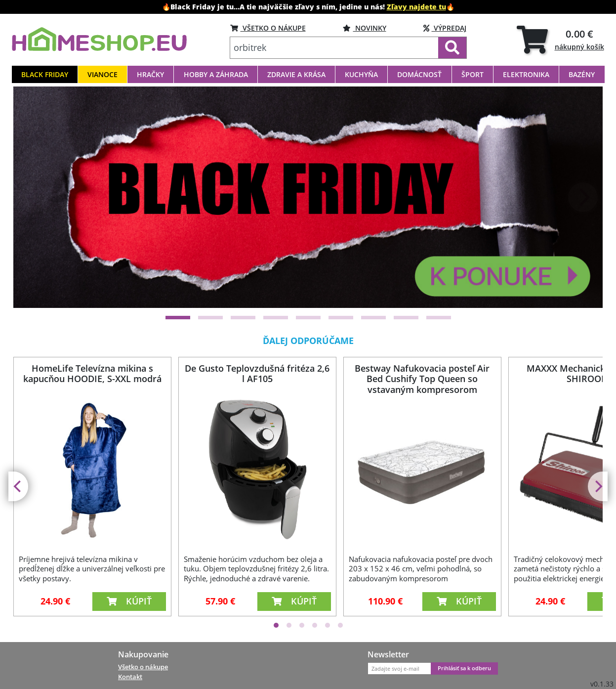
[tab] (560, 39)
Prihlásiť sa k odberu (464, 668)
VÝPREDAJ (445, 28)
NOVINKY (365, 28)
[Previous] (33, 197)
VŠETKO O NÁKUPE (268, 28)
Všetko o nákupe (143, 667)
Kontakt (130, 677)
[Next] (583, 197)
